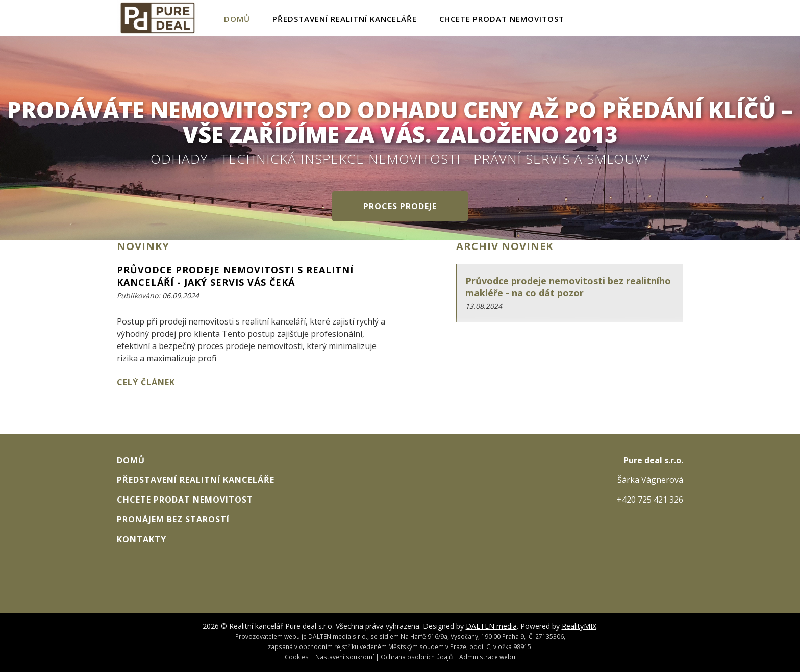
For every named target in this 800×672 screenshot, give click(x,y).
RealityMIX (579, 626)
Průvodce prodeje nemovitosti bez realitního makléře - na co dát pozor (568, 287)
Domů (237, 19)
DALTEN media (491, 626)
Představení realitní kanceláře (345, 19)
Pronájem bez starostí (173, 519)
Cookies (297, 657)
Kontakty (142, 539)
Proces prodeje (400, 206)
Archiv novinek (505, 246)
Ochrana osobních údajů (417, 657)
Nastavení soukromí (345, 657)
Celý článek (146, 382)
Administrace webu (487, 657)
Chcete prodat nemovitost (502, 19)
